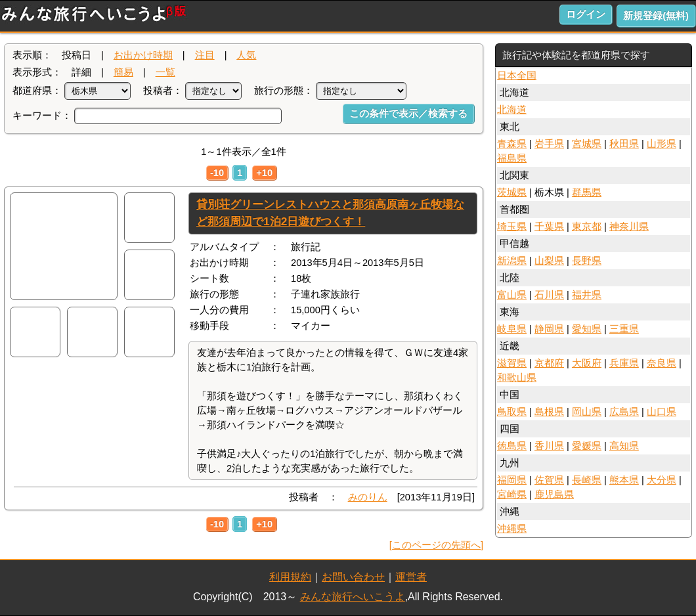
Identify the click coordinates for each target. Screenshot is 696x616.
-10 (217, 173)
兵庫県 (624, 363)
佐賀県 (549, 480)
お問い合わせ (353, 577)
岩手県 (549, 144)
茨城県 (512, 192)
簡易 (123, 72)
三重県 (624, 329)
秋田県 (624, 144)
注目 (205, 55)
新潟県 (512, 261)
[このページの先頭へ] (436, 545)
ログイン (586, 14)
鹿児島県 (554, 495)
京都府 (549, 363)
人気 (246, 55)
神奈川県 (629, 227)
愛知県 (587, 329)
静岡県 (549, 329)
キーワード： (42, 116)
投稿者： (163, 91)
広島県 (624, 412)
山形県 (662, 144)
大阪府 (587, 363)
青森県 (512, 144)
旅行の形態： (284, 91)
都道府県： (37, 91)
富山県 (512, 295)
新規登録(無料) (656, 16)
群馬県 (587, 192)
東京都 (587, 227)
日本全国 (517, 76)
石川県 (549, 295)
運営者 (411, 577)
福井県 (587, 295)
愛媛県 (587, 446)
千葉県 (549, 227)
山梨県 (549, 261)
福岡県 (512, 480)
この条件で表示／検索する (408, 114)
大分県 (662, 480)
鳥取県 (512, 412)
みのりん (368, 497)
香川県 (549, 446)
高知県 (624, 446)
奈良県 (662, 363)
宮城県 (587, 144)
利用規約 (290, 577)
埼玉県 (512, 227)
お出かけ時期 (143, 55)
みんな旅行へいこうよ (353, 597)
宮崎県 (512, 495)
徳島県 (512, 446)
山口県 (662, 412)
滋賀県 (512, 363)
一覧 (165, 72)
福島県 (512, 158)
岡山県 (587, 412)
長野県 (587, 261)
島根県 (549, 412)
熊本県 (624, 480)
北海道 (512, 110)
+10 (264, 173)
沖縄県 (512, 529)
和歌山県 (517, 378)
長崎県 (587, 480)
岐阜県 (512, 329)
